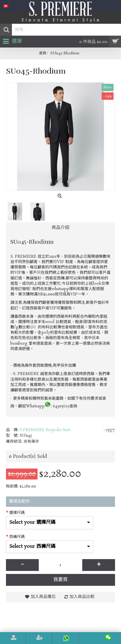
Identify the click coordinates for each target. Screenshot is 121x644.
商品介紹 (61, 228)
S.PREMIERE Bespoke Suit (45, 430)
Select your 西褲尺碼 (32, 546)
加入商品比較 (82, 597)
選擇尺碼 (17, 513)
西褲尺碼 (17, 537)
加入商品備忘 (43, 597)
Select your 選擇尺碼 (32, 522)
